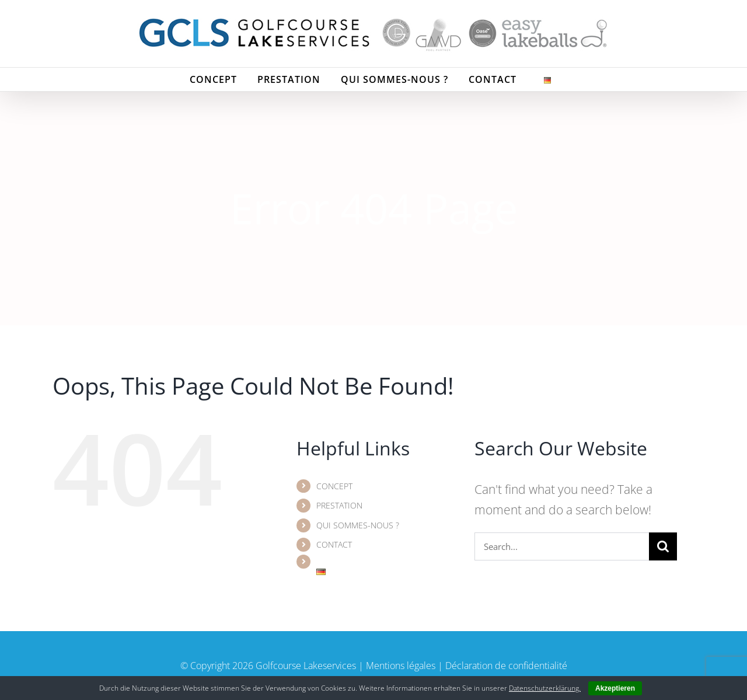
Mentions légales (401, 666)
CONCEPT (334, 486)
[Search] (663, 546)
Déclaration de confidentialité (506, 666)
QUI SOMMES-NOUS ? (358, 525)
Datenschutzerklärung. (545, 688)
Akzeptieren (615, 688)
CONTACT (334, 544)
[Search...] (562, 546)
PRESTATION (339, 505)
